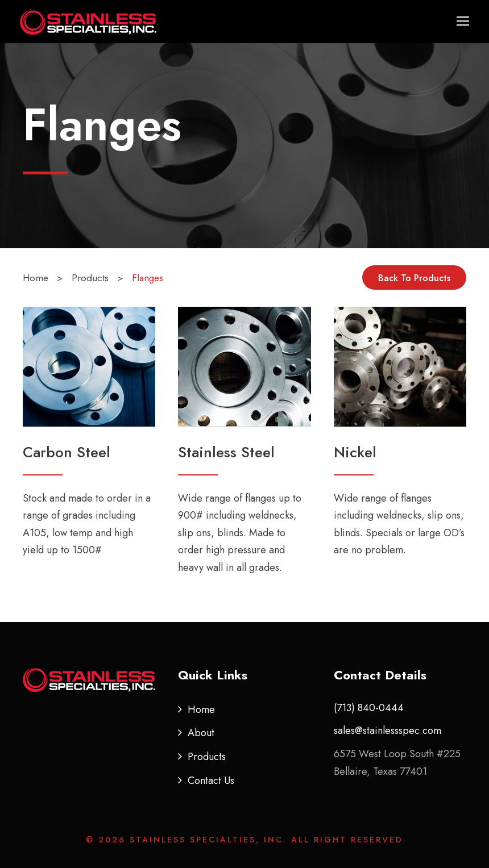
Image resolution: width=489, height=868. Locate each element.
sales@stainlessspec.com (388, 731)
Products (207, 757)
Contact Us (211, 781)
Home (201, 710)
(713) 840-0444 (369, 708)
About (201, 733)
